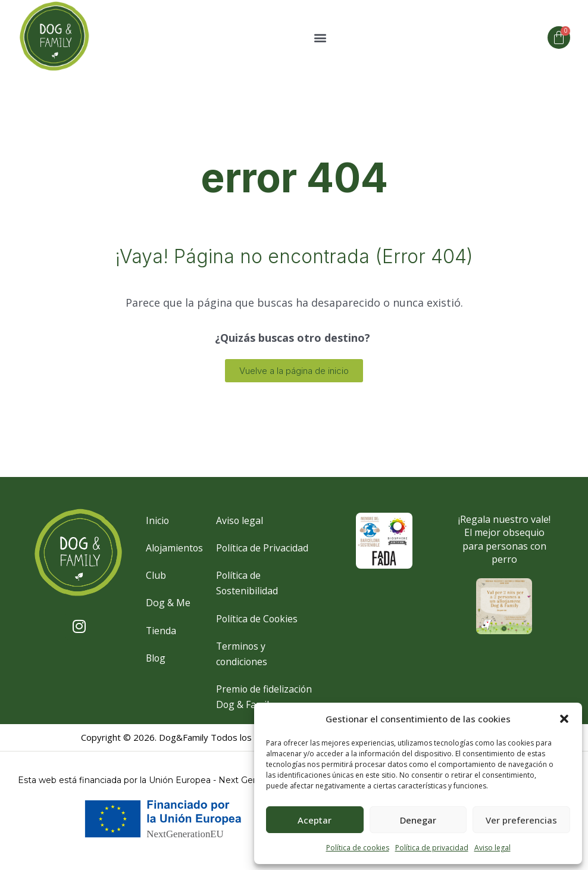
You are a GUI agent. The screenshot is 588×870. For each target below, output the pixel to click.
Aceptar (315, 820)
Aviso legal (492, 848)
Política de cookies (358, 848)
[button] (564, 719)
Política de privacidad (432, 848)
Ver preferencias (521, 820)
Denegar (418, 820)
